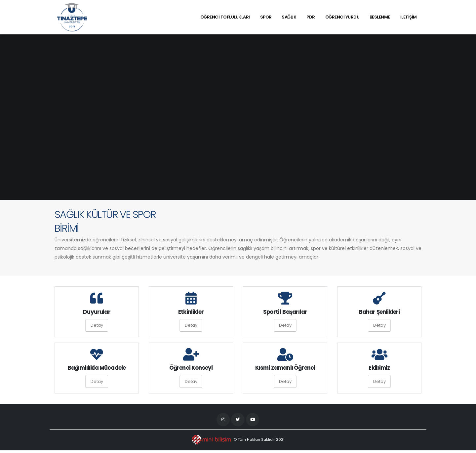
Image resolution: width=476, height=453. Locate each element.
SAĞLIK (289, 17)
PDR (311, 17)
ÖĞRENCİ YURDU (342, 17)
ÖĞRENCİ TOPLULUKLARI (225, 17)
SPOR (266, 17)
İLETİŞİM (409, 17)
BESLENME (380, 17)
